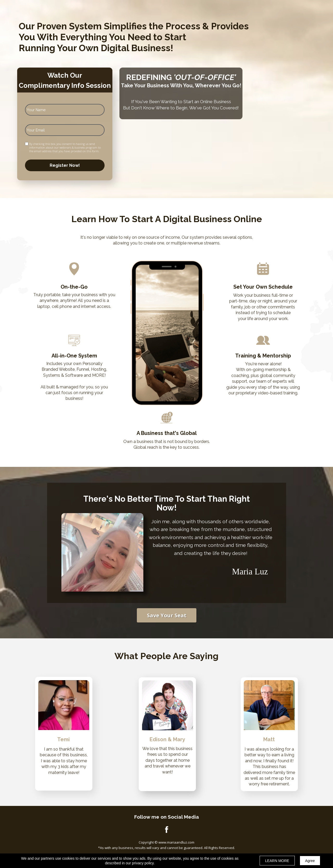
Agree (310, 861)
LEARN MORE (277, 861)
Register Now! (65, 165)
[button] (167, 615)
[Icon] (166, 829)
